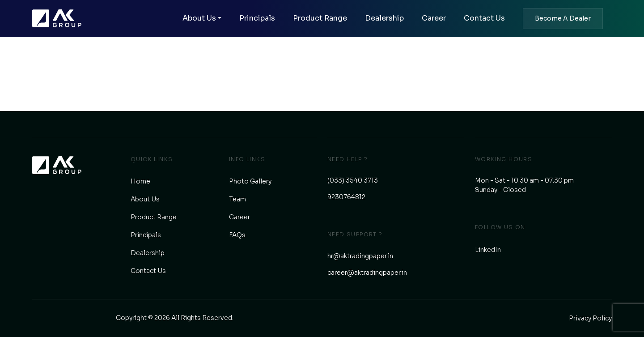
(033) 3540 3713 (353, 180)
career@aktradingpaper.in (367, 273)
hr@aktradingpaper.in (360, 256)
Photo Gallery (250, 181)
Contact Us (484, 18)
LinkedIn (488, 250)
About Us (199, 18)
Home (140, 181)
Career (434, 18)
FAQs (237, 235)
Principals (257, 18)
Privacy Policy (590, 318)
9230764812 (346, 197)
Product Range (320, 18)
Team (237, 199)
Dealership (384, 18)
